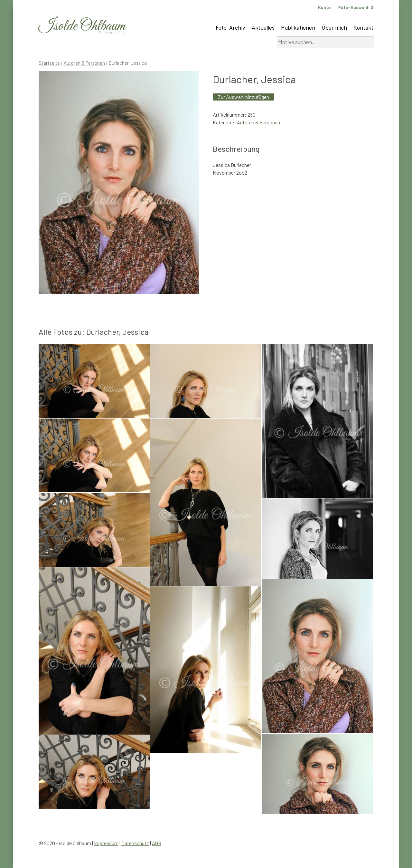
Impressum (106, 843)
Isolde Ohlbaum (82, 26)
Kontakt (363, 27)
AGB (157, 843)
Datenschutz (135, 843)
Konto (324, 7)
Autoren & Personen (84, 63)
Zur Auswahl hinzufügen (243, 97)
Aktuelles (263, 27)
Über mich (334, 27)
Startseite (49, 63)
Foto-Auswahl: (356, 7)
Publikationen (298, 27)
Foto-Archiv (230, 27)
